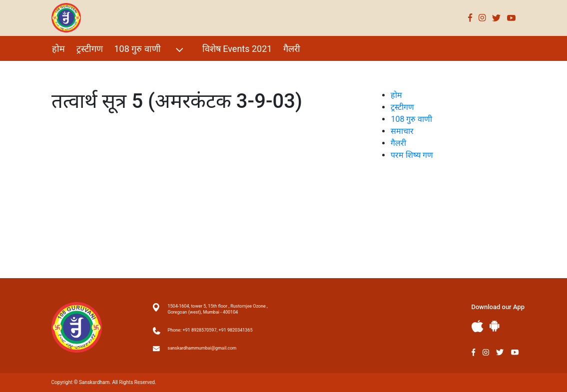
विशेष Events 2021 (237, 49)
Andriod (495, 326)
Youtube (512, 18)
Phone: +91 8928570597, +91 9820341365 (210, 330)
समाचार (402, 131)
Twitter (497, 18)
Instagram (482, 18)
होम (58, 49)
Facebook (470, 18)
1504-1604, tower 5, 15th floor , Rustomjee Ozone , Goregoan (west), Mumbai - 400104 (218, 309)
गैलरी (292, 49)
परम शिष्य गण (75, 70)
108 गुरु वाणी (150, 50)
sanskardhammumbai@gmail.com (202, 348)
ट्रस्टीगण (90, 49)
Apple (478, 326)
